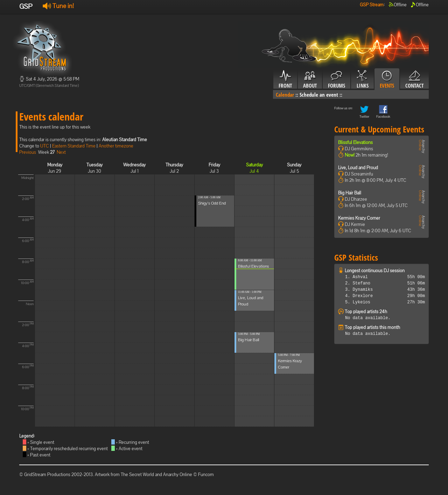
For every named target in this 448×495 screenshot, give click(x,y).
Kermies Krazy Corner (359, 218)
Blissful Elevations (253, 266)
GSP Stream (372, 5)
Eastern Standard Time (74, 146)
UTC (45, 146)
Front (285, 80)
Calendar (285, 95)
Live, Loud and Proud (358, 168)
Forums (337, 80)
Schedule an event (319, 95)
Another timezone (116, 146)
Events (387, 80)
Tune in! (58, 6)
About (310, 80)
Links (362, 80)
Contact (414, 80)
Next (61, 152)
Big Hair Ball (248, 340)
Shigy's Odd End (212, 203)
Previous (28, 152)
